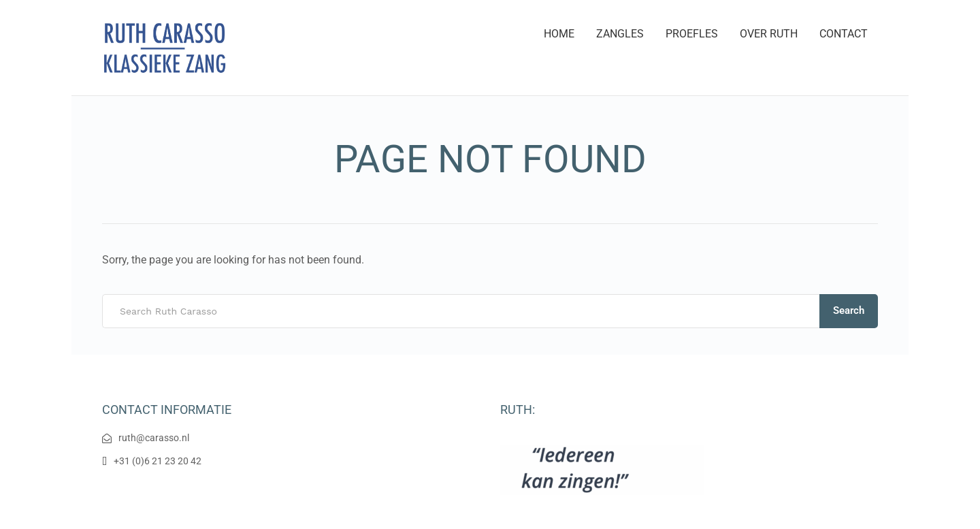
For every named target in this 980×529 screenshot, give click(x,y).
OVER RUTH (769, 34)
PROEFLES (692, 34)
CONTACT (844, 34)
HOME (559, 34)
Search (849, 310)
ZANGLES (620, 34)
